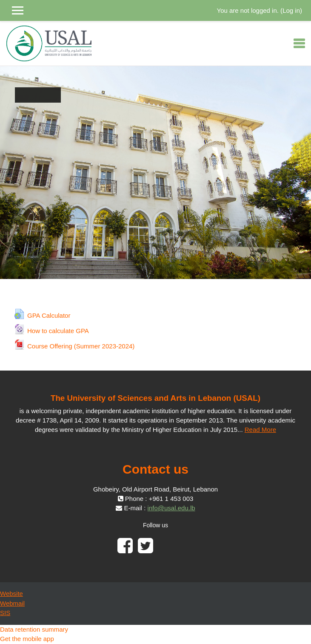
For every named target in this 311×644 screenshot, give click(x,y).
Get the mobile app (27, 639)
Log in (291, 10)
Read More (260, 430)
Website (11, 594)
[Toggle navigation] (299, 43)
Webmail (12, 603)
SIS (5, 613)
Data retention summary (34, 629)
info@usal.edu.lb (171, 508)
